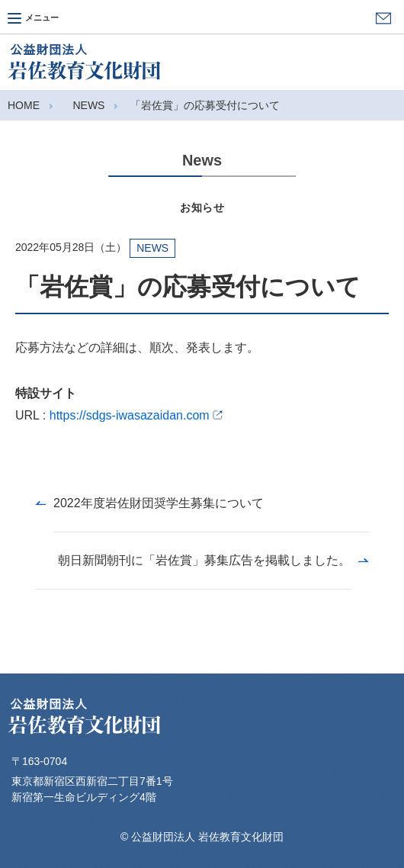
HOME (24, 105)
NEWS (88, 105)
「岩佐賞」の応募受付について (205, 105)
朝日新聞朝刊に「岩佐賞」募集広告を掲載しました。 (204, 560)
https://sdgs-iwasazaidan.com (136, 415)
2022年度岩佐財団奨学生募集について (159, 503)
